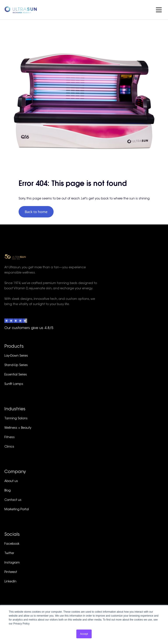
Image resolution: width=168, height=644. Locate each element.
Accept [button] (84, 634)
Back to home (36, 212)
